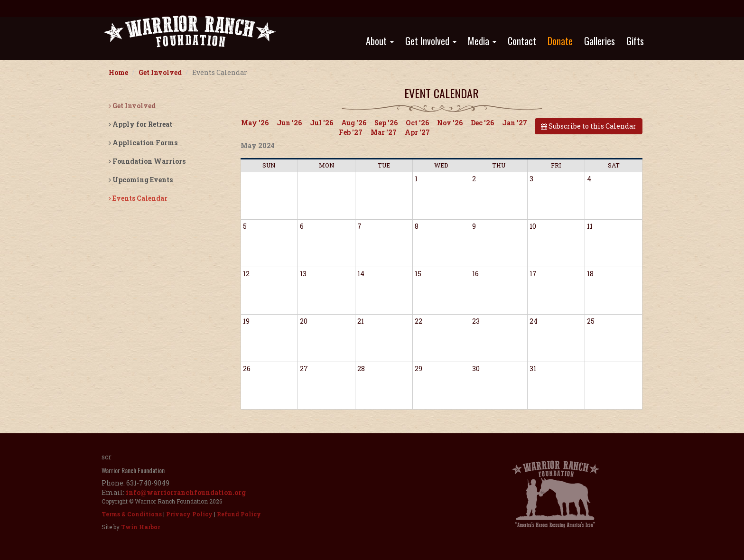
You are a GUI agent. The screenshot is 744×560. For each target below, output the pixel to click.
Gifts (635, 41)
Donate (560, 41)
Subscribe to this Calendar (589, 126)
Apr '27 (417, 132)
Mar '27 (384, 132)
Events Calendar (138, 198)
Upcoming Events (141, 180)
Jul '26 (321, 123)
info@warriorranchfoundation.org (186, 492)
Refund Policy (239, 514)
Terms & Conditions (132, 514)
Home (118, 72)
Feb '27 (351, 132)
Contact (522, 41)
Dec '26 (482, 123)
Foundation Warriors (147, 161)
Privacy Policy (189, 514)
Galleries (600, 41)
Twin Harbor (140, 527)
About (380, 41)
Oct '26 (417, 123)
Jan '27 (515, 123)
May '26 (255, 123)
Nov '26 (450, 123)
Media (482, 41)
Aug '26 (354, 123)
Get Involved (431, 41)
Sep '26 (386, 123)
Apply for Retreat (140, 124)
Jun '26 (289, 123)
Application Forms (143, 143)
